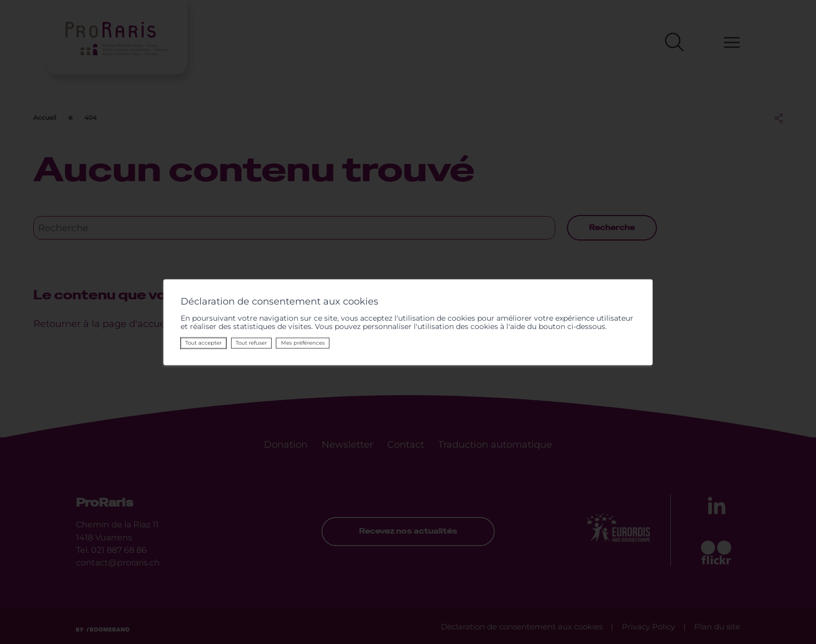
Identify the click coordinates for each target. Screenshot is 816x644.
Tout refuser (251, 343)
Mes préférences (302, 343)
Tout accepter (203, 343)
